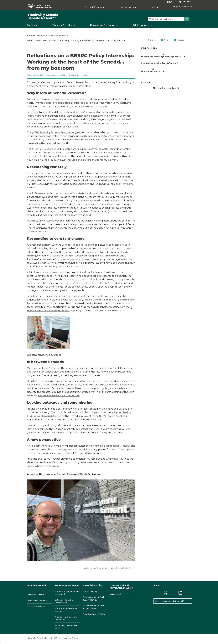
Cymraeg (185, 2)
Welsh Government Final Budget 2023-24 (93, 607)
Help (171, 2)
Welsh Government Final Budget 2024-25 (93, 599)
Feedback (179, 40)
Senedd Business (94, 7)
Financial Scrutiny (62, 25)
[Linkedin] (181, 593)
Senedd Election (181, 7)
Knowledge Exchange (103, 25)
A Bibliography (116, 594)
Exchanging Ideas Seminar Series (66, 627)
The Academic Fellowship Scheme (66, 610)
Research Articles (57, 36)
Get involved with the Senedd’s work (64, 601)
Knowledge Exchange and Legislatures (66, 618)
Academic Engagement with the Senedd (67, 593)
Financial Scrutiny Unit (92, 591)
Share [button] (151, 40)
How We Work (127, 7)
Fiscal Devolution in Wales (94, 614)
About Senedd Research (37, 600)
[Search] (187, 19)
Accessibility (64, 638)
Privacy (75, 638)
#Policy (88, 568)
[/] (43, 17)
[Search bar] (169, 19)
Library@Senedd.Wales (37, 595)
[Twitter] (165, 593)
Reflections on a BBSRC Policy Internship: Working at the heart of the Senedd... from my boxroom (77, 40)
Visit (154, 7)
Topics (31, 25)
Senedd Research (36, 36)
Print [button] (164, 40)
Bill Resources (141, 25)
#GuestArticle (101, 568)
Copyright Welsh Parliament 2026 (42, 638)
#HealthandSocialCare (122, 568)
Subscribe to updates (36, 606)
